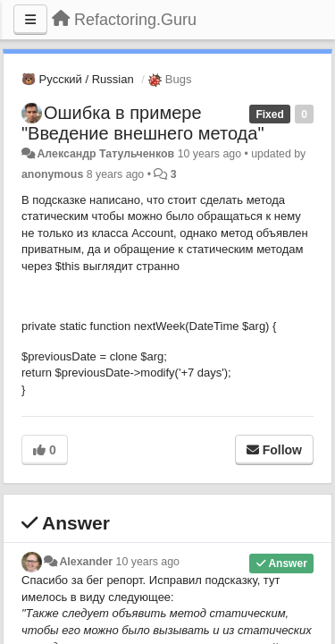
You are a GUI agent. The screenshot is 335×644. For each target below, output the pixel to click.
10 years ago (148, 562)
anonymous (52, 174)
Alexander (86, 562)
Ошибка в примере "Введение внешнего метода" (142, 123)
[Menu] (30, 20)
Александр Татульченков (105, 154)
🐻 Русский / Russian (78, 79)
